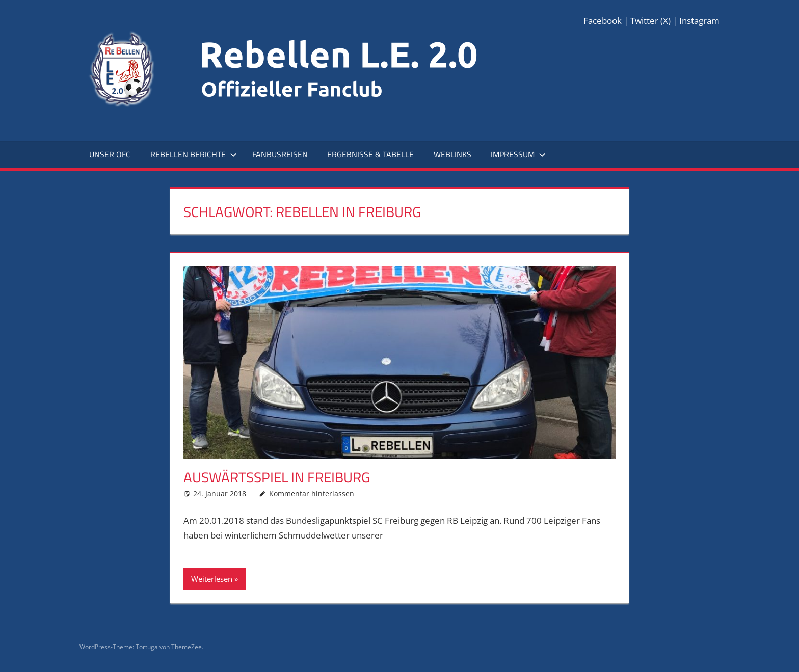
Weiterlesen (212, 579)
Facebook (603, 21)
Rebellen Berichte (194, 154)
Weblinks (452, 154)
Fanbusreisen (280, 154)
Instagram (699, 21)
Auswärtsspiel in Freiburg (277, 477)
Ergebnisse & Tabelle (370, 154)
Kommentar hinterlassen (312, 493)
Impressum (518, 154)
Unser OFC (110, 154)
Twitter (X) (650, 21)
